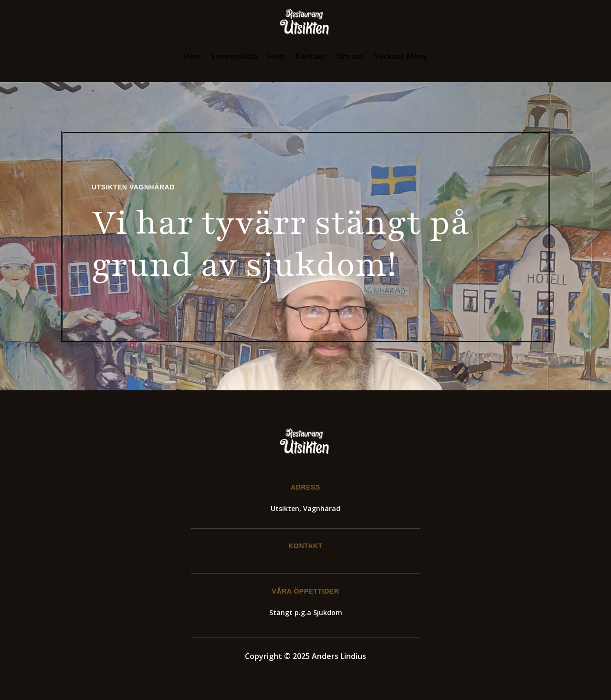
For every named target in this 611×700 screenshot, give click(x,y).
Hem (192, 56)
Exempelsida (234, 56)
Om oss (350, 56)
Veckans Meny (401, 56)
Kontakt (311, 56)
